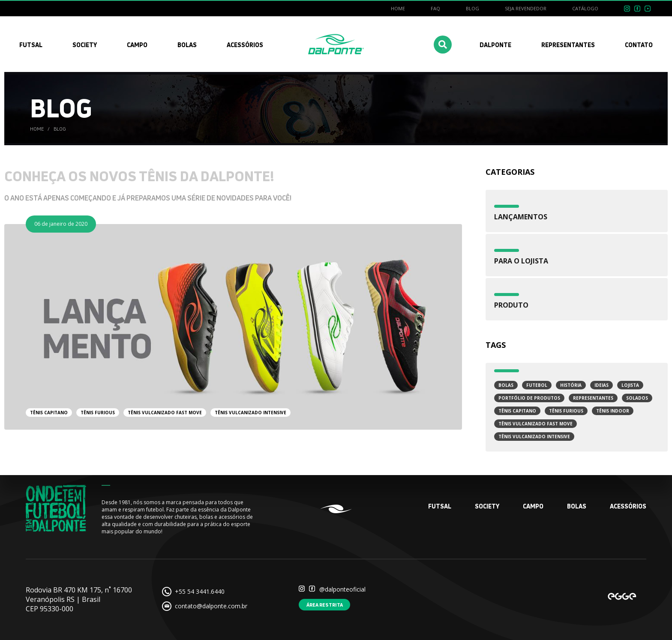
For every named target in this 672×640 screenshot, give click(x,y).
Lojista (630, 385)
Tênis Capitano (517, 411)
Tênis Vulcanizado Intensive (534, 437)
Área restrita (325, 605)
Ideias (601, 385)
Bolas (506, 385)
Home (398, 8)
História (571, 385)
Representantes (593, 398)
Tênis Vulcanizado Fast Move (535, 424)
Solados (637, 398)
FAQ (435, 8)
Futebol (537, 385)
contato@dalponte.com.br (211, 606)
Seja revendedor (526, 8)
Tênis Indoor (613, 411)
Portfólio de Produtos (529, 398)
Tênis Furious (566, 411)
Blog (472, 8)
